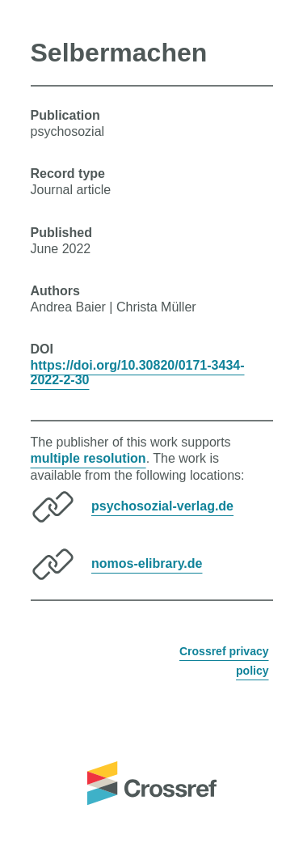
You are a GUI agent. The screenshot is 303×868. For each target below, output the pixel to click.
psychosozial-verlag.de (162, 506)
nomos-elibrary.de (147, 563)
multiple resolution (88, 458)
